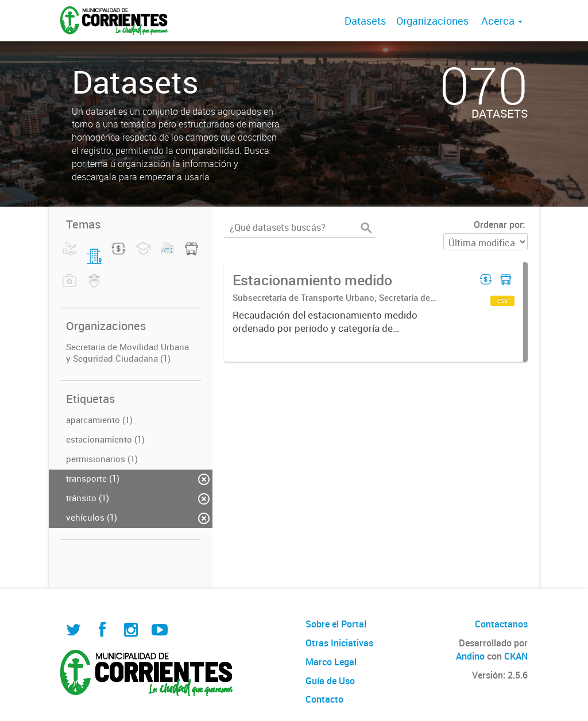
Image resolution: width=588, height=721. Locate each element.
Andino (470, 656)
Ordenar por (498, 224)
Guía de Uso (330, 681)
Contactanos (501, 624)
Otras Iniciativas (339, 643)
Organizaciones (432, 21)
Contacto (324, 699)
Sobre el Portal (336, 624)
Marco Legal (331, 662)
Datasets (365, 21)
